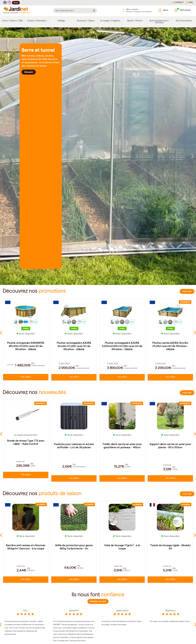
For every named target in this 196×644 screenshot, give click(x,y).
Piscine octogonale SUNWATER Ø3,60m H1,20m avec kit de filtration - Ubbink (26, 346)
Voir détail (26, 377)
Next (193, 156)
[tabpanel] (98, 156)
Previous (3, 156)
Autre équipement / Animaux (159, 22)
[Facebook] (5, 3)
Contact (178, 3)
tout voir (187, 291)
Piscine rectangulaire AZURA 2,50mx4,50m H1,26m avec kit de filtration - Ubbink (122, 346)
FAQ (189, 3)
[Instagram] (9, 3)
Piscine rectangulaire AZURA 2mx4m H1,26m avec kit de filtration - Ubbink (74, 346)
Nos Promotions (184, 21)
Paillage (61, 21)
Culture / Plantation (37, 21)
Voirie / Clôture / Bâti (12, 21)
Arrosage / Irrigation (110, 21)
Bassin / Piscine (135, 21)
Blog (16, 3)
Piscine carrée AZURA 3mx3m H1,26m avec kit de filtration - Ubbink (170, 346)
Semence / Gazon (86, 21)
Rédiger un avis (98, 601)
